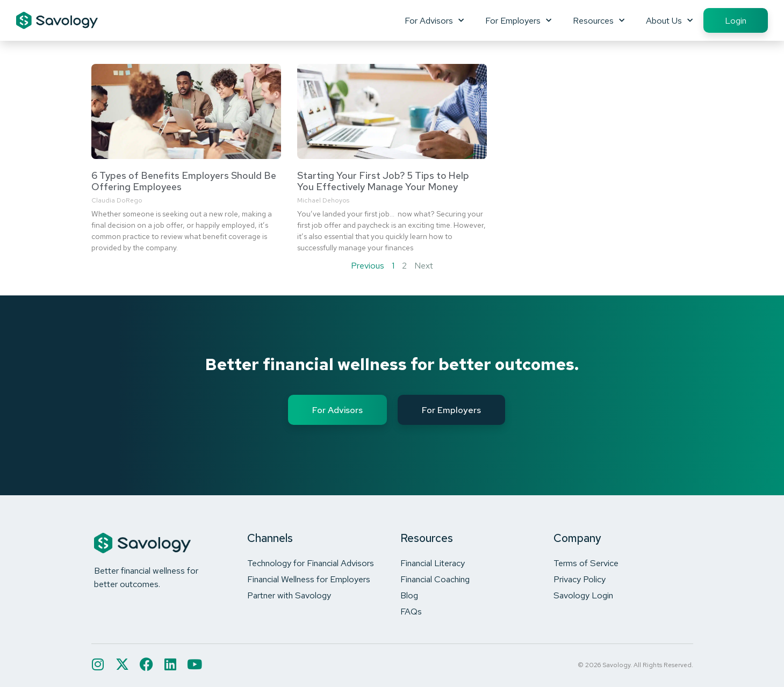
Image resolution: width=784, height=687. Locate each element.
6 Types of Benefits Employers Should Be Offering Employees (184, 181)
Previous (368, 265)
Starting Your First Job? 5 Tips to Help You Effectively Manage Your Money (383, 181)
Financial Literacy (433, 563)
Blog (409, 595)
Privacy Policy (580, 579)
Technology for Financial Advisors (311, 563)
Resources (599, 20)
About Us (669, 20)
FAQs (411, 611)
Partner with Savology (289, 595)
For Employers (518, 20)
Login (736, 20)
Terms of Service (586, 563)
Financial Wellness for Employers (309, 579)
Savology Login (583, 595)
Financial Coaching (435, 579)
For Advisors (434, 20)
